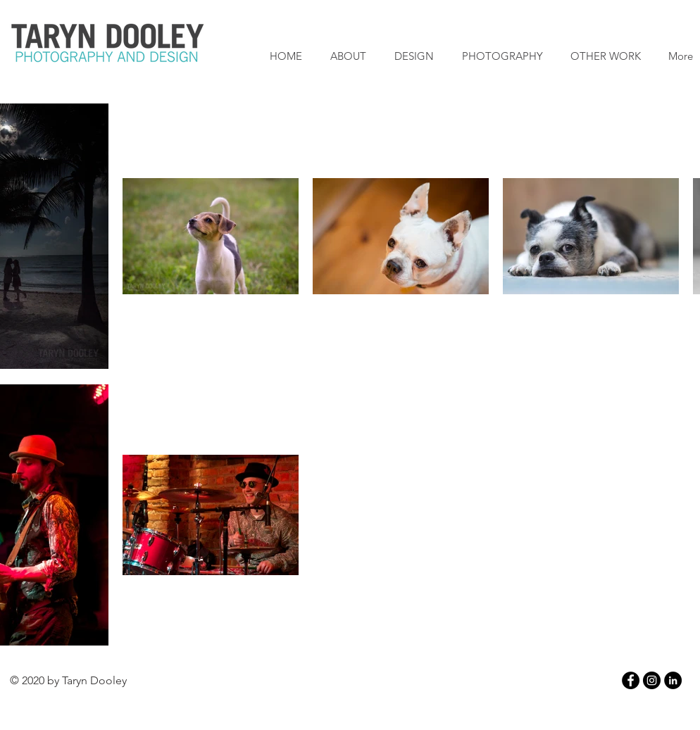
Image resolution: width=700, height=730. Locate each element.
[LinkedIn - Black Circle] (673, 680)
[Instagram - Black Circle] (652, 680)
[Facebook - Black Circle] (631, 680)
